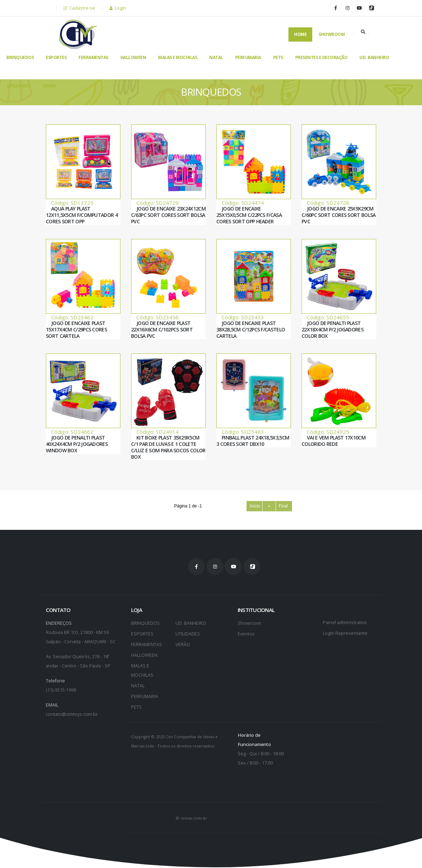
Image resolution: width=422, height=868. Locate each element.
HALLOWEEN (133, 57)
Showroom (332, 34)
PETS (278, 57)
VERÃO (49, 86)
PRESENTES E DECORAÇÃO (321, 57)
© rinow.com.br (191, 818)
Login (118, 8)
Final (284, 506)
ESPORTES (56, 57)
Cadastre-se (79, 8)
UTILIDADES (18, 86)
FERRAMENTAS (93, 57)
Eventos (246, 634)
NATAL (216, 57)
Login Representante (345, 633)
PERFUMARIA (248, 57)
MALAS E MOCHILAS (178, 57)
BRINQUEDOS (20, 57)
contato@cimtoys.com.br (72, 714)
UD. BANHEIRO (374, 57)
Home (300, 34)
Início (255, 506)
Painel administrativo (345, 622)
